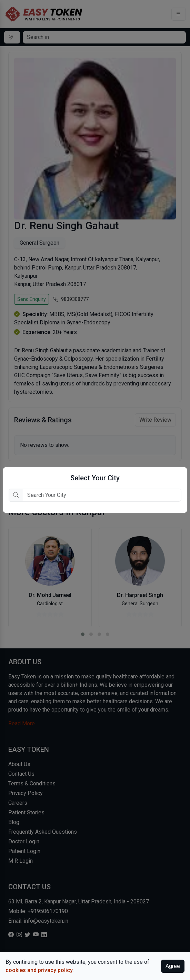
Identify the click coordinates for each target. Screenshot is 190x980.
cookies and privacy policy (39, 970)
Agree (173, 966)
